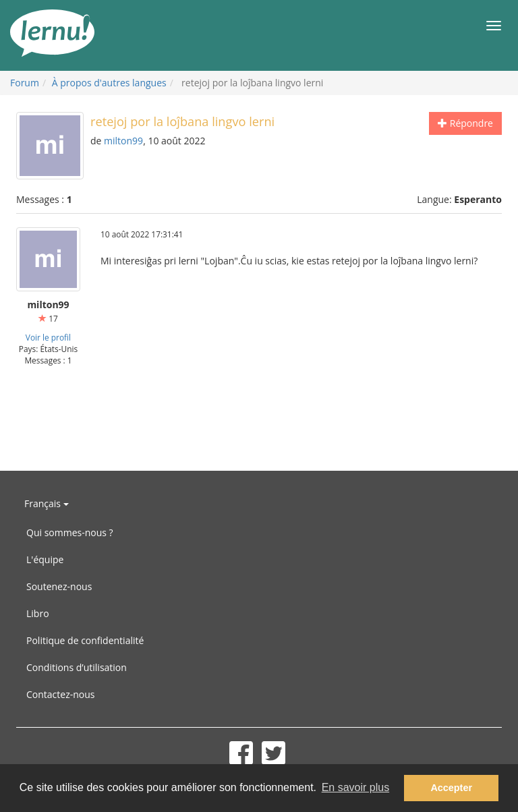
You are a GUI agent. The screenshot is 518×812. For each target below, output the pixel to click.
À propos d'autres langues (109, 83)
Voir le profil (48, 337)
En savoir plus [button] (356, 787)
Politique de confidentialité (85, 640)
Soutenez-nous (59, 586)
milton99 (123, 141)
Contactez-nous (61, 694)
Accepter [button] (451, 788)
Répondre (465, 123)
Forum (25, 83)
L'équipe (45, 559)
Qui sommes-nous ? (70, 532)
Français (47, 503)
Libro (38, 613)
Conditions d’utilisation (77, 667)
